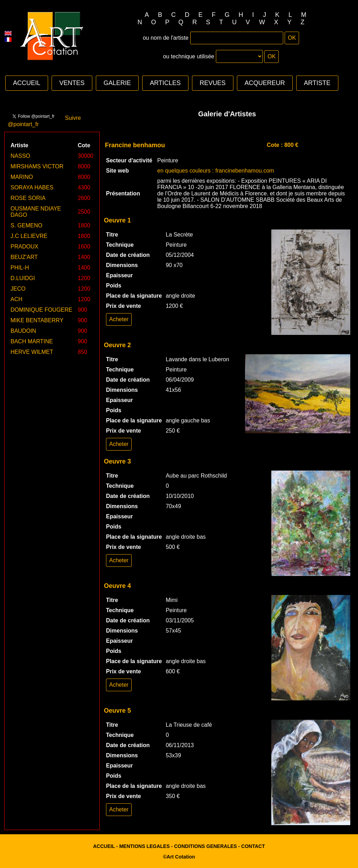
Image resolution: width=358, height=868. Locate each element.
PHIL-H (20, 268)
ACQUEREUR (265, 83)
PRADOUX (24, 247)
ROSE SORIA (28, 198)
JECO (18, 289)
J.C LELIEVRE (29, 236)
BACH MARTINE (32, 341)
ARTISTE (317, 83)
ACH (16, 299)
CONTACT (253, 846)
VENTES (72, 83)
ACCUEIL (27, 83)
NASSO (20, 156)
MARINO (22, 177)
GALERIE (117, 83)
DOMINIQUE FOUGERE (41, 310)
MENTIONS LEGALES (145, 846)
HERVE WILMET (32, 352)
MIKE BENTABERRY (37, 320)
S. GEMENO (26, 225)
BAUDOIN (23, 331)
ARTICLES (165, 83)
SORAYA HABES (32, 187)
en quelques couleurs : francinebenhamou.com (216, 171)
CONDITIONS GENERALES (205, 846)
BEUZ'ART (24, 257)
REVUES (213, 83)
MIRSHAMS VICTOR (37, 166)
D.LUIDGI (23, 278)
